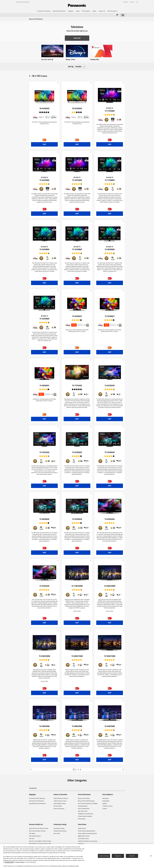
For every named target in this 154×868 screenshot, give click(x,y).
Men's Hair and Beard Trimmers (37, 831)
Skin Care (32, 839)
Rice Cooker (57, 834)
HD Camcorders (58, 806)
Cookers (105, 809)
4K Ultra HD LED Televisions (37, 801)
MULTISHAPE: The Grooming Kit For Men (40, 844)
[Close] (151, 856)
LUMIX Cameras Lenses (60, 801)
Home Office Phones (83, 839)
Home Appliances (108, 794)
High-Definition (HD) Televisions (37, 804)
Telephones (81, 844)
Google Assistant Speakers (85, 816)
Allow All (132, 856)
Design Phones (82, 828)
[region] (77, 856)
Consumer (33, 788)
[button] (58, 83)
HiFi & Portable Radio (84, 809)
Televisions (32, 794)
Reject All (118, 856)
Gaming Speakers (83, 806)
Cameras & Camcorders (60, 794)
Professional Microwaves (60, 831)
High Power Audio (83, 811)
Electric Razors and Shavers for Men (39, 828)
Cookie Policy (9, 862)
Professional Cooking (60, 824)
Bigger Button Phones (84, 836)
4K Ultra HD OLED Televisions (37, 798)
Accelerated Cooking (59, 828)
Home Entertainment (84, 794)
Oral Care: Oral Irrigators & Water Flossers (40, 841)
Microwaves (106, 798)
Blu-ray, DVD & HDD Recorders (86, 801)
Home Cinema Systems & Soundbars (88, 804)
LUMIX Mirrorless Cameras (61, 798)
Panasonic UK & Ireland (23, 2)
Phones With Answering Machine (87, 831)
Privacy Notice (20, 862)
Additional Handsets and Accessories (88, 841)
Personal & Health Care (36, 824)
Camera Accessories (59, 809)
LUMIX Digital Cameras (60, 804)
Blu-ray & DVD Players (84, 798)
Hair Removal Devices (35, 836)
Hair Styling (32, 834)
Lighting (104, 804)
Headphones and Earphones (85, 814)
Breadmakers (106, 801)
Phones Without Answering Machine (87, 834)
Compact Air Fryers (107, 806)
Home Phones (82, 824)
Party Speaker (82, 819)
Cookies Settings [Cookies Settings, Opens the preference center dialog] (104, 856)
